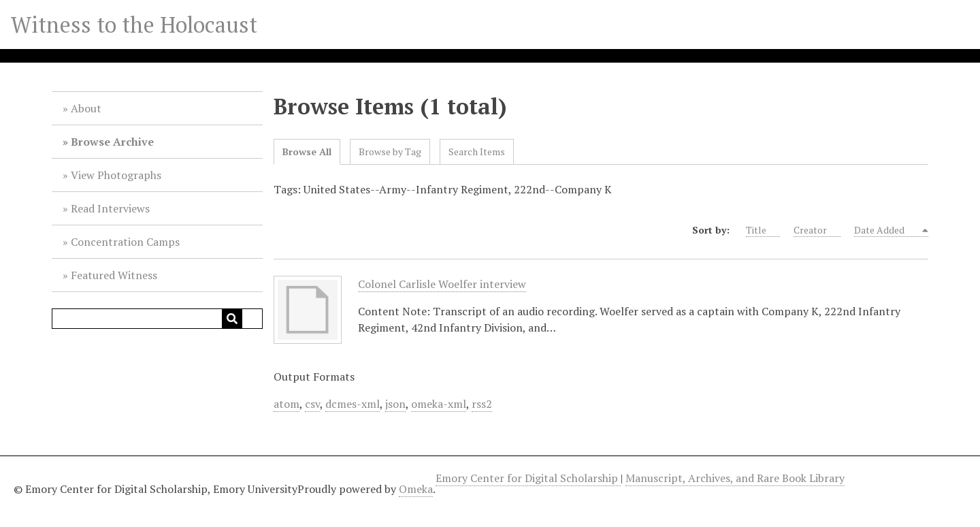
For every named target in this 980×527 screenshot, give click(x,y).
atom (287, 404)
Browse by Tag (390, 151)
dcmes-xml (353, 404)
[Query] (157, 319)
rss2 (482, 404)
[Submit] (232, 319)
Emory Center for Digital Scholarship (528, 478)
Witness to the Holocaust (134, 25)
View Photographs (116, 175)
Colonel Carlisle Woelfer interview (442, 284)
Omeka (416, 489)
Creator (817, 230)
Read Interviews (110, 208)
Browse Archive (112, 142)
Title (763, 230)
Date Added (887, 230)
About (86, 108)
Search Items (477, 151)
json (395, 404)
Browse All (307, 151)
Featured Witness (114, 275)
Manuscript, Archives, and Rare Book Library (735, 478)
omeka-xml (439, 404)
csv (312, 404)
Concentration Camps (125, 242)
